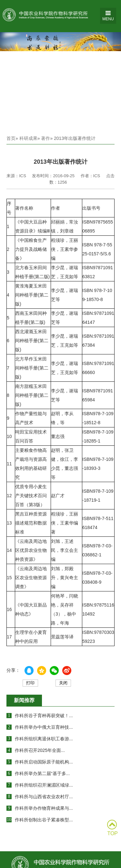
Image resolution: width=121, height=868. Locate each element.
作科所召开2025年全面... (40, 750)
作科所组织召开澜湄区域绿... (44, 785)
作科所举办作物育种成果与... (44, 808)
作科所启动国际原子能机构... (44, 762)
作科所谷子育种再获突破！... (44, 716)
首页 (11, 138)
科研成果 (28, 138)
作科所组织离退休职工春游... (44, 739)
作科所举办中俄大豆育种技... (44, 727)
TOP (112, 828)
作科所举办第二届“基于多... (42, 773)
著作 (45, 138)
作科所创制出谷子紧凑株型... (44, 820)
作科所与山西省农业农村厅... (44, 797)
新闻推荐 (24, 700)
